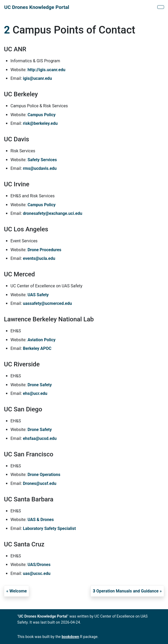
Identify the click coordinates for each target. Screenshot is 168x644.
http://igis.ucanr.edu (46, 70)
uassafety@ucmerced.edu (47, 303)
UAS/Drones (39, 565)
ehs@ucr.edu (35, 393)
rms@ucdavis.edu (40, 168)
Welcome (18, 591)
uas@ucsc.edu (37, 573)
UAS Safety (38, 295)
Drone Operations (44, 475)
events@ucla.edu (39, 258)
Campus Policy (41, 115)
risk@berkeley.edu (40, 123)
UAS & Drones (41, 520)
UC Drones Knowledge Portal (37, 7)
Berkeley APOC (37, 348)
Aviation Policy (41, 340)
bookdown (71, 637)
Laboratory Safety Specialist (49, 528)
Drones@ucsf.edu (40, 483)
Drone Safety (40, 385)
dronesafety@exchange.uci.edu (52, 213)
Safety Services (42, 160)
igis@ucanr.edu (37, 78)
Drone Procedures (44, 250)
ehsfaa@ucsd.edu (40, 438)
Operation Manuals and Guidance (126, 591)
